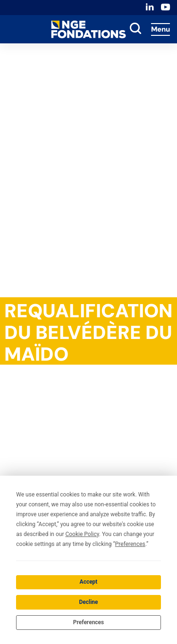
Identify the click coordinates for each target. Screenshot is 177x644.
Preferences (89, 622)
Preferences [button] (130, 544)
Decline (88, 602)
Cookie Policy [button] (82, 534)
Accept (89, 582)
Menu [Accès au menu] (160, 29)
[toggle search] (135, 29)
